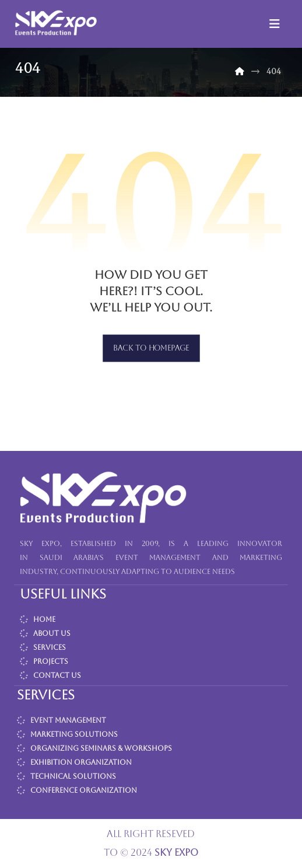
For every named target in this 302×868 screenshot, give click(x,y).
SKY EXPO (176, 853)
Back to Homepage (151, 348)
